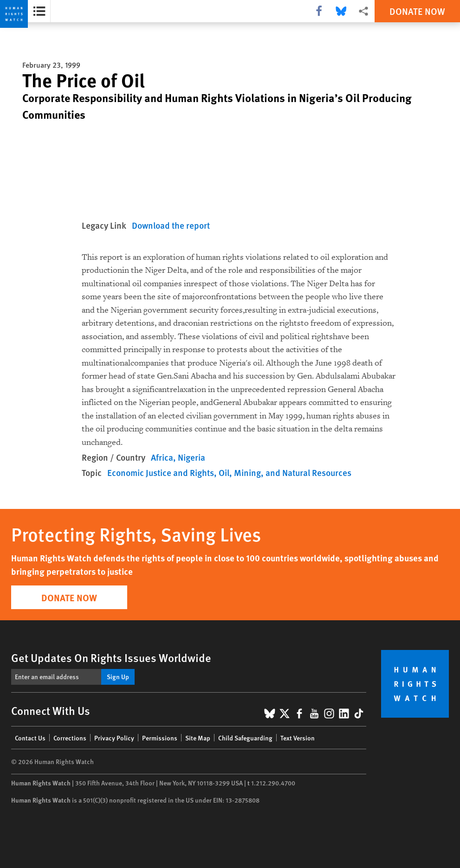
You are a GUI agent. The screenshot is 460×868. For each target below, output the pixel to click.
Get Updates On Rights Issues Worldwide (111, 657)
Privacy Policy (114, 738)
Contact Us (30, 738)
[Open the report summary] (39, 11)
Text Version (298, 738)
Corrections (70, 738)
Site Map (198, 738)
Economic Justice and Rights (161, 473)
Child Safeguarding (245, 738)
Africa (162, 457)
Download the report (171, 225)
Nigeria (191, 457)
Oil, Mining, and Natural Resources (285, 473)
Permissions (160, 738)
